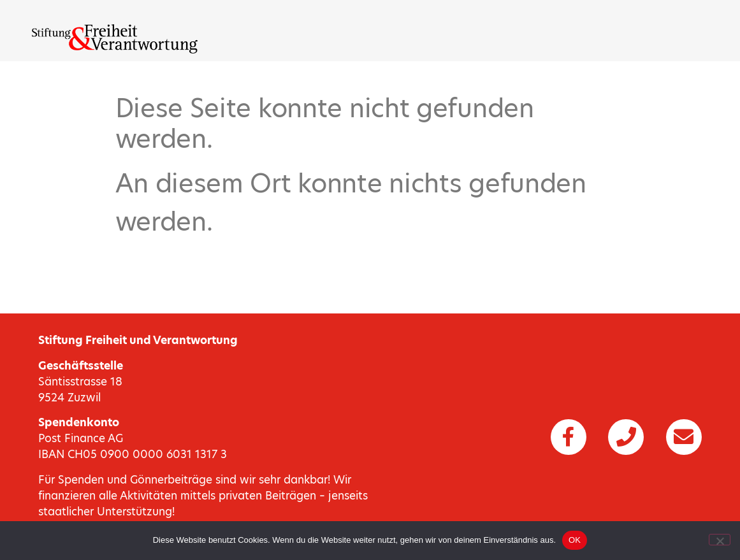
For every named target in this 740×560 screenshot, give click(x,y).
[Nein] (720, 540)
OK (575, 540)
